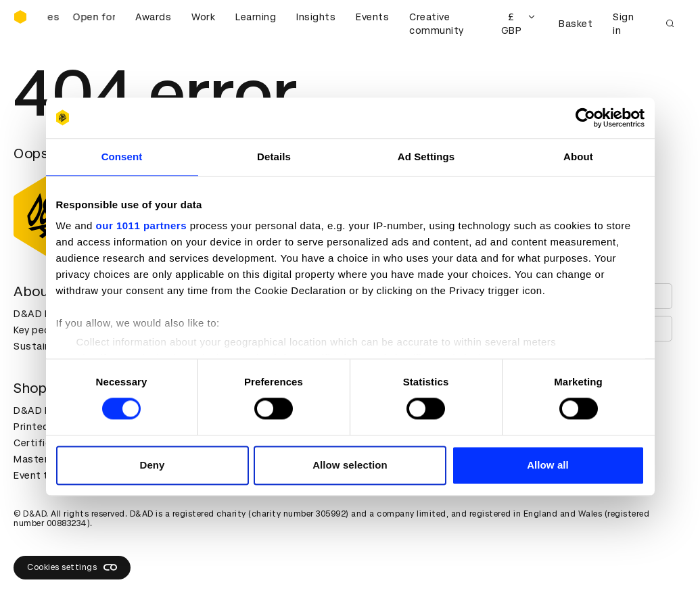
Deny (152, 465)
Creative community (437, 24)
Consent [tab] (122, 157)
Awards (153, 17)
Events (372, 17)
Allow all (548, 465)
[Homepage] (20, 17)
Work (203, 17)
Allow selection (350, 465)
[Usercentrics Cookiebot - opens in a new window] (585, 118)
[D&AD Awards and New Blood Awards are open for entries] (81, 24)
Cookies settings (72, 567)
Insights (316, 17)
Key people (39, 330)
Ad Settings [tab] (426, 157)
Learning (256, 17)
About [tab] (578, 157)
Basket (576, 24)
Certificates (43, 443)
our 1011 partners (141, 226)
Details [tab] (274, 157)
